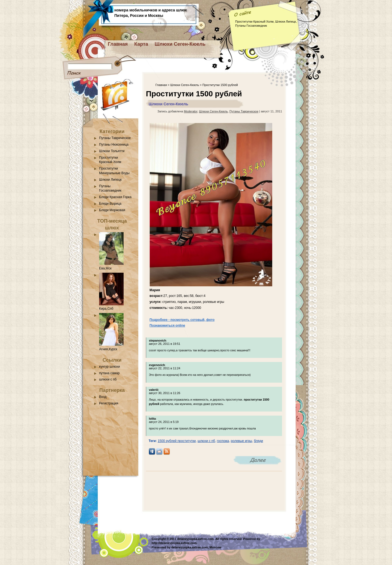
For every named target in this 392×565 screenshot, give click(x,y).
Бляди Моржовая (112, 210)
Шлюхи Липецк (110, 180)
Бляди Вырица (110, 204)
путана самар (109, 373)
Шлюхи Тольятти (112, 151)
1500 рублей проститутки (177, 441)
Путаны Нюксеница (114, 145)
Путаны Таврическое (115, 138)
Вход (103, 397)
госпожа (223, 441)
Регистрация (109, 403)
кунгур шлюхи (109, 367)
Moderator (191, 111)
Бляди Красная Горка (115, 197)
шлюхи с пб (108, 379)
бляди (259, 441)
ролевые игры (241, 441)
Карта (141, 44)
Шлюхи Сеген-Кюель (180, 44)
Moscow (215, 547)
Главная (118, 44)
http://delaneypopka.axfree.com (174, 543)
